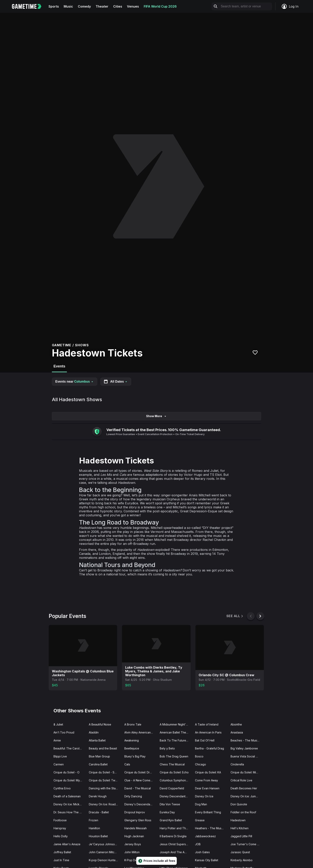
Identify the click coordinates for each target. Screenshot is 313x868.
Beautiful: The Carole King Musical (70, 748)
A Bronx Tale (133, 724)
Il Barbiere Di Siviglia (173, 836)
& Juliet (58, 724)
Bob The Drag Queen (174, 756)
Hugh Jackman (134, 836)
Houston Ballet (98, 836)
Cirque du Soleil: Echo (174, 772)
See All (235, 616)
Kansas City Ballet (207, 860)
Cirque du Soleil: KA (208, 772)
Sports (54, 6)
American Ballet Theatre (175, 732)
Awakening (132, 740)
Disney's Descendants (139, 804)
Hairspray (60, 828)
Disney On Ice (204, 796)
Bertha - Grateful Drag (209, 748)
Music (68, 6)
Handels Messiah (136, 828)
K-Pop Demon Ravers (138, 860)
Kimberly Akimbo (242, 860)
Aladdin (94, 732)
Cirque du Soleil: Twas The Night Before (105, 780)
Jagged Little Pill (241, 836)
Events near (75, 382)
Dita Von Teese (170, 804)
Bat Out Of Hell (205, 740)
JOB (198, 844)
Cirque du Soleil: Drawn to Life (140, 772)
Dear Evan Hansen (207, 788)
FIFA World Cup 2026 (160, 6)
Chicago (201, 764)
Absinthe (236, 724)
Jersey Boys (133, 844)
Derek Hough (98, 796)
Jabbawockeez (205, 836)
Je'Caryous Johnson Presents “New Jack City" (105, 844)
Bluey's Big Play (135, 756)
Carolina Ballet (98, 764)
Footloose (60, 820)
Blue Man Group (99, 756)
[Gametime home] (29, 6)
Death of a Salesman (67, 796)
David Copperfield (172, 788)
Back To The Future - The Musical (176, 740)
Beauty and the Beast (103, 748)
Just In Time (61, 860)
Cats (127, 764)
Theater (102, 6)
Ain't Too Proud (64, 732)
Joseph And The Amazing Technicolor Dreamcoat (176, 852)
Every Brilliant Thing (208, 812)
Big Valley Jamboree (244, 748)
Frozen (94, 820)
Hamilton (94, 828)
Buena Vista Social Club (246, 756)
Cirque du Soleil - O (66, 772)
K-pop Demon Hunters (103, 860)
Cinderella (237, 764)
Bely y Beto (167, 748)
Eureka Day (167, 812)
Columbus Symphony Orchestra (176, 780)
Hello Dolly (61, 836)
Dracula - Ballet (99, 812)
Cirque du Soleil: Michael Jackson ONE (247, 772)
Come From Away (207, 780)
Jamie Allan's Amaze (67, 844)
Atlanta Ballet (97, 740)
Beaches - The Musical (246, 740)
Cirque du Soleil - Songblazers (105, 772)
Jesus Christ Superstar (174, 844)
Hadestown (238, 820)
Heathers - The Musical (210, 828)
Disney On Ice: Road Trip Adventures (105, 804)
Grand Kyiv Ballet (171, 820)
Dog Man (201, 804)
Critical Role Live (241, 780)
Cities (118, 6)
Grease (200, 820)
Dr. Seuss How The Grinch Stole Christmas (70, 812)
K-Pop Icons (168, 860)
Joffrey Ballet (62, 852)
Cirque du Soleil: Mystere (70, 780)
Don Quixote (239, 804)
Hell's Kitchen (240, 828)
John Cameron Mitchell (104, 852)
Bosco (199, 756)
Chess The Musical (172, 764)
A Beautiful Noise (100, 724)
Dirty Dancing (133, 796)
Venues (133, 6)
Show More (156, 416)
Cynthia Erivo (62, 788)
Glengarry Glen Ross (138, 820)
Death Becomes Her (244, 788)
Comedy (84, 6)
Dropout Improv (135, 812)
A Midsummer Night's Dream (176, 724)
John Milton (132, 852)
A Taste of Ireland (207, 724)
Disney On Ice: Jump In (246, 796)
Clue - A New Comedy (139, 780)
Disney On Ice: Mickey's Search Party (70, 804)
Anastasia (237, 732)
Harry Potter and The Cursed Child (176, 828)
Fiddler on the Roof (243, 812)
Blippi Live (60, 756)
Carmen (59, 764)
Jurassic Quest (240, 852)
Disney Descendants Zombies (176, 796)
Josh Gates (202, 852)
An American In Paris (208, 732)
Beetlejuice (132, 748)
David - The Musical (138, 788)
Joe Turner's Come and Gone (247, 844)
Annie (57, 740)
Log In (290, 6)
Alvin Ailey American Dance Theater (140, 732)
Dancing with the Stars (103, 788)
